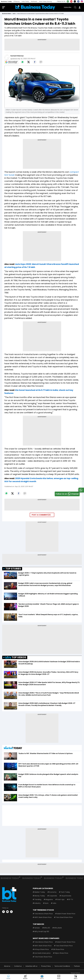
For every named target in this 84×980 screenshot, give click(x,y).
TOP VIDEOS (16, 658)
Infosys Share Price (42, 950)
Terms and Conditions (62, 967)
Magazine (49, 900)
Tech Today (65, 892)
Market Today (40, 892)
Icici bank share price (42, 954)
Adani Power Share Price (66, 914)
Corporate (53, 896)
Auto (47, 904)
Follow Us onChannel (67, 494)
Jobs (54, 904)
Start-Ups (61, 900)
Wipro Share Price (61, 954)
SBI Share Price (59, 950)
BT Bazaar (17, 1)
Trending (38, 900)
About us (7, 967)
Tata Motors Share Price (44, 914)
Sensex (37, 928)
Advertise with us (31, 967)
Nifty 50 (47, 928)
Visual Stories (66, 896)
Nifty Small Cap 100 (42, 932)
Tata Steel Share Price (64, 918)
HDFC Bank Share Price (43, 918)
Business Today (6, 1)
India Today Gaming (45, 1)
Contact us (18, 967)
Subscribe (68, 8)
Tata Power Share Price (43, 957)
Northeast (34, 1)
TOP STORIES (13, 569)
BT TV (71, 900)
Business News (7, 14)
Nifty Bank (58, 928)
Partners (77, 967)
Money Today (40, 896)
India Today (25, 1)
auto (14, 14)
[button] (76, 977)
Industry (38, 904)
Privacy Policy (46, 967)
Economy (53, 892)
